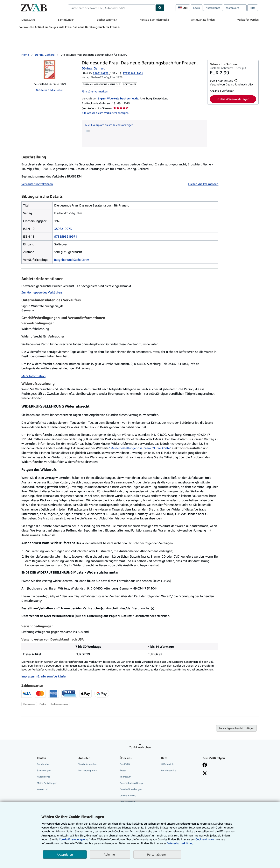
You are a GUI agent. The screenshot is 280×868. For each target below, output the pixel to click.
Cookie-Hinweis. (205, 839)
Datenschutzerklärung (131, 783)
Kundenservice (168, 770)
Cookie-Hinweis (128, 796)
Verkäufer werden (248, 20)
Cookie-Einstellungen (72, 839)
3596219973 (101, 73)
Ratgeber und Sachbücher (72, 260)
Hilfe (253, 8)
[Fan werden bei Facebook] (205, 765)
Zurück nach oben (140, 747)
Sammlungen (66, 20)
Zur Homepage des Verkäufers (42, 292)
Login (197, 8)
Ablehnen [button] (110, 854)
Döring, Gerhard (45, 55)
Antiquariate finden (203, 20)
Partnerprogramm (88, 770)
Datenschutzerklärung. (180, 843)
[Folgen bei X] (205, 774)
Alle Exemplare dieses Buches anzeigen (109, 125)
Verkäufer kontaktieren (37, 184)
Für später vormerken (95, 91)
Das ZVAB (125, 764)
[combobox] (112, 8)
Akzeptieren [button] (65, 854)
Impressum (126, 777)
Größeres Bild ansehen (50, 90)
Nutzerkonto (213, 8)
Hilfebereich (167, 764)
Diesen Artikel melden (203, 184)
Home (25, 55)
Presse (123, 770)
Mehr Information (33, 376)
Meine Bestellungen (47, 783)
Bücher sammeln (107, 20)
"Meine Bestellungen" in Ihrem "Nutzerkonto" (140, 448)
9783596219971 (66, 236)
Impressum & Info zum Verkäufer (44, 676)
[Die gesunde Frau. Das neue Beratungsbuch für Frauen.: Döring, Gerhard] (50, 69)
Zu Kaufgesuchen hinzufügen (236, 728)
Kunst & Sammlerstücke (154, 20)
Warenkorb (43, 789)
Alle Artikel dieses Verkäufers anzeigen (105, 113)
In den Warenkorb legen (233, 99)
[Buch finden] (160, 8)
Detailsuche (28, 20)
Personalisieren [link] (157, 854)
